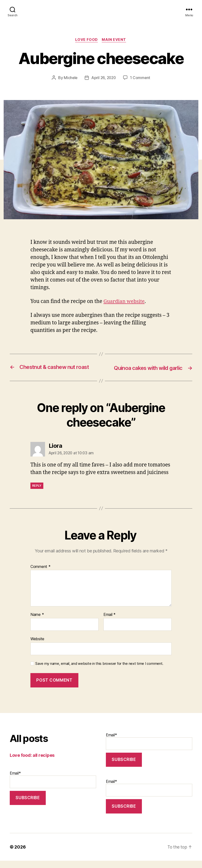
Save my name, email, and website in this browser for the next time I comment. (99, 671)
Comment (41, 574)
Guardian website (125, 302)
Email (110, 622)
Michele (70, 78)
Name (37, 622)
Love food (86, 40)
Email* (53, 787)
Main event (115, 40)
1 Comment (141, 78)
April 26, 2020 (104, 78)
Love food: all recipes (32, 763)
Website (37, 646)
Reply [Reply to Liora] (37, 493)
